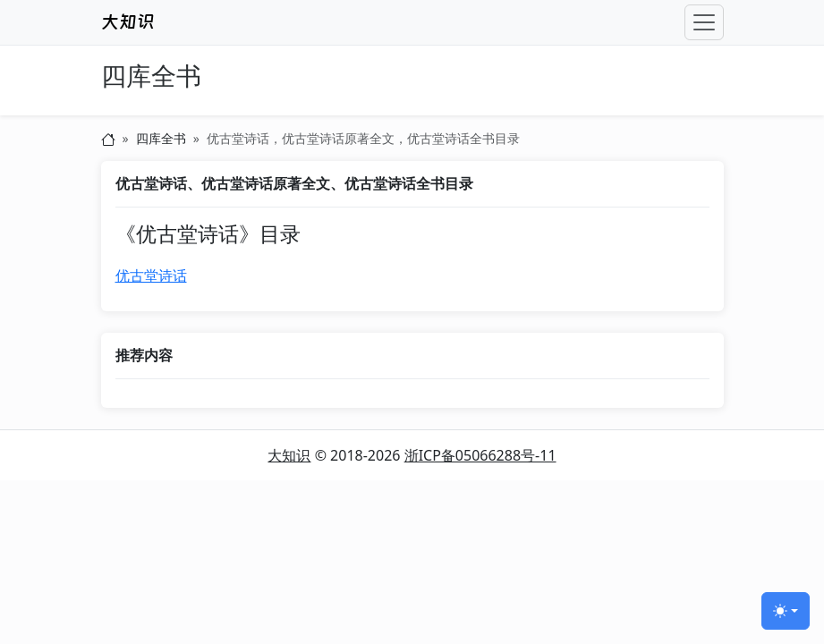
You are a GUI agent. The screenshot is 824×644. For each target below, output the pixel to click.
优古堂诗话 (151, 275)
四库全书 (151, 76)
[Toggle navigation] (704, 22)
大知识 (289, 455)
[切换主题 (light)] (786, 611)
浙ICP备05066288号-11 (480, 455)
